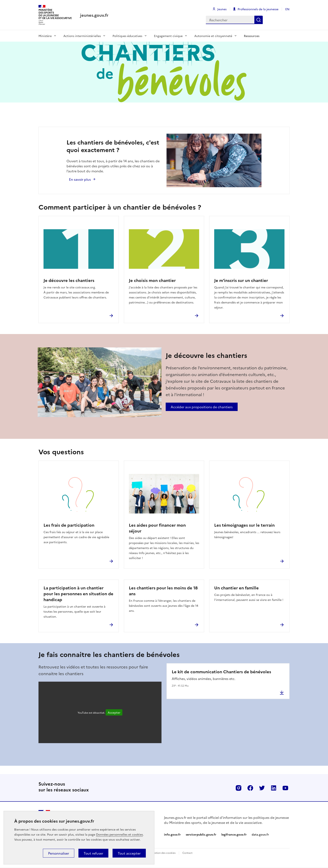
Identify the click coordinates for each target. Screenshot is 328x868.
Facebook (250, 788)
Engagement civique (168, 36)
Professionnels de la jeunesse (258, 9)
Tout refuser (93, 853)
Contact (187, 853)
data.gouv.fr (260, 834)
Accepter (114, 712)
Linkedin (274, 788)
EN (287, 9)
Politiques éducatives (127, 36)
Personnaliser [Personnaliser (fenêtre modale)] (59, 853)
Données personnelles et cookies (119, 834)
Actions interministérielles (82, 36)
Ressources (252, 36)
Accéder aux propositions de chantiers (202, 407)
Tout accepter (129, 853)
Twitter (262, 788)
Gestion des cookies (163, 853)
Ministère (45, 36)
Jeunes (222, 9)
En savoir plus (80, 179)
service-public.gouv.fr (201, 834)
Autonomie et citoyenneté (213, 36)
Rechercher (259, 20)
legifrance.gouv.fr (234, 834)
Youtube (285, 788)
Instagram (238, 788)
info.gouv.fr (172, 834)
